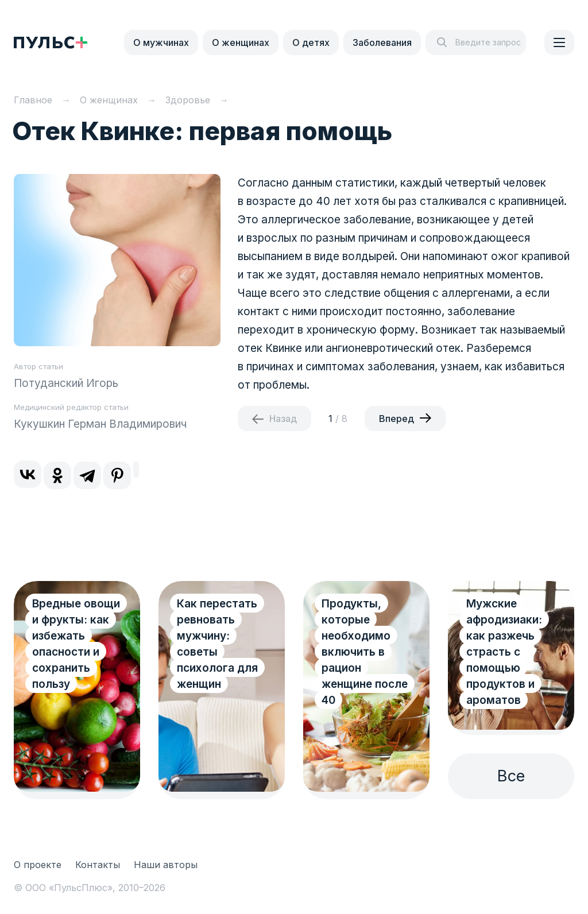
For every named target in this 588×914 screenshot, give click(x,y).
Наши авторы (166, 865)
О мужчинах (161, 42)
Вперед (396, 419)
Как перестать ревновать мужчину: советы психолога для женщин (217, 644)
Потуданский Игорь (66, 383)
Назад (283, 419)
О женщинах (241, 42)
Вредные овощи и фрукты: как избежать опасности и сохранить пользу (76, 644)
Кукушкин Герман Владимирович (100, 424)
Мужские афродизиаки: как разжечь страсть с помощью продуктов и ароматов (504, 652)
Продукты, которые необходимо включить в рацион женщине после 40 (365, 652)
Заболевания (382, 42)
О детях (311, 42)
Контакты (98, 865)
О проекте (38, 865)
